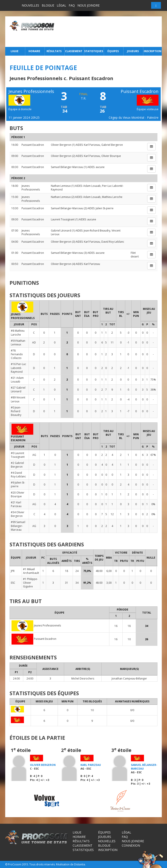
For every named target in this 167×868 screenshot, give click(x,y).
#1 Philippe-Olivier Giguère (30, 583)
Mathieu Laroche (112, 197)
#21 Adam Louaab (17, 380)
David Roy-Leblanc (113, 242)
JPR (13, 571)
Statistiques (94, 51)
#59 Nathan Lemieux (18, 343)
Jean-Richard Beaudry (97, 231)
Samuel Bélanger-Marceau (67, 167)
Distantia (80, 864)
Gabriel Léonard (61, 231)
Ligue (15, 51)
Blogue (48, 5)
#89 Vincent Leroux (18, 399)
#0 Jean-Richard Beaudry (16, 411)
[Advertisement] (109, 32)
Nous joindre (89, 5)
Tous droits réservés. (42, 864)
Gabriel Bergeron (112, 145)
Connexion (131, 845)
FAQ (72, 5)
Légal (61, 5)
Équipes (113, 51)
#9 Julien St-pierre (18, 484)
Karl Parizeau (92, 145)
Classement (74, 51)
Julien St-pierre (105, 208)
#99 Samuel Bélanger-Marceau (18, 526)
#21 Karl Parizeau (16, 504)
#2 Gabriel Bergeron (17, 465)
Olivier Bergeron (61, 145)
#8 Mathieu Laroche (18, 333)
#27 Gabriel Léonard (18, 389)
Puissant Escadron (33, 145)
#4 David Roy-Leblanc (18, 475)
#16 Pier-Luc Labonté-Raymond (18, 368)
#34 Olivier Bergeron (18, 514)
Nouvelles (30, 5)
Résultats (54, 51)
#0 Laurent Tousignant (18, 455)
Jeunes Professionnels (31, 188)
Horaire (34, 51)
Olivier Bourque (111, 156)
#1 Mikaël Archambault (31, 571)
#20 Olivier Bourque (18, 494)
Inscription (153, 51)
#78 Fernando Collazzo (17, 354)
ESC (13, 583)
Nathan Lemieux (61, 186)
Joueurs (133, 51)
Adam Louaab (92, 186)
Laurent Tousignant (63, 219)
